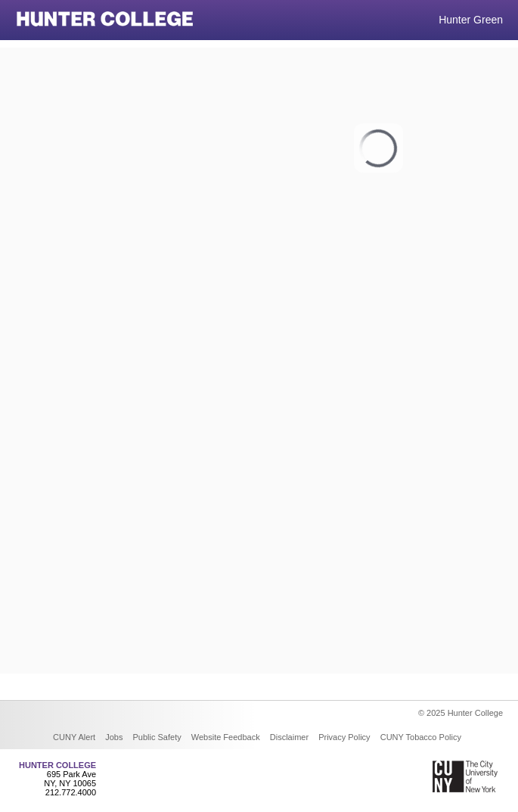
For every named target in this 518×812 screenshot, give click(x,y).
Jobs (114, 737)
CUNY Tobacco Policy (421, 737)
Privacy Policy (344, 737)
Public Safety (157, 737)
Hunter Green (471, 20)
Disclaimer (289, 737)
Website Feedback (226, 737)
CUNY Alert (74, 737)
